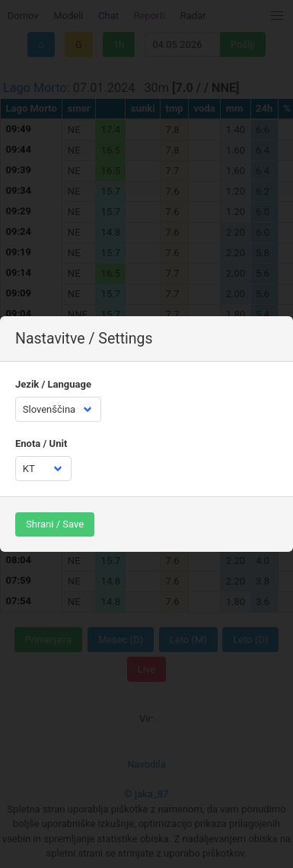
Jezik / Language (53, 384)
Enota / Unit (41, 444)
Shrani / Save (55, 524)
